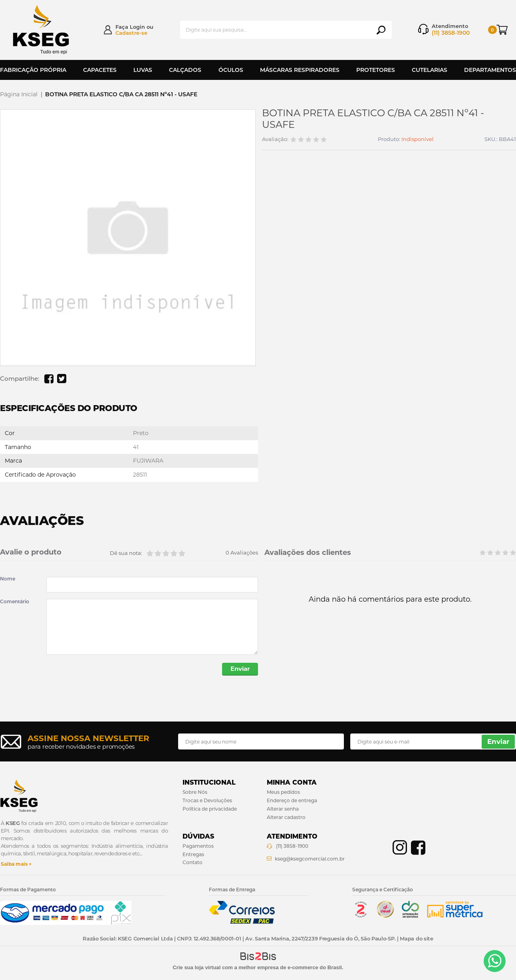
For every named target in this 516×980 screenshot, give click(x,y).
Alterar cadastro (286, 818)
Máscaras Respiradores (300, 70)
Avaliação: (275, 139)
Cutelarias (430, 70)
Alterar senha (283, 809)
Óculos (231, 70)
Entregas (193, 855)
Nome (8, 579)
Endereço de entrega (292, 801)
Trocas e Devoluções (207, 801)
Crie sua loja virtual (196, 968)
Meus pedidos (283, 792)
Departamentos (490, 70)
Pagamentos (198, 846)
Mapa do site (416, 938)
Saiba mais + (16, 864)
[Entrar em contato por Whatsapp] (495, 961)
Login (137, 27)
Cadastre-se (131, 33)
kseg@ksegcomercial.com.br (310, 859)
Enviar (239, 669)
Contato (193, 863)
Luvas (143, 70)
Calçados (185, 70)
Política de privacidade (210, 809)
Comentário (15, 602)
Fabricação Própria (33, 70)
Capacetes (100, 70)
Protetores (376, 70)
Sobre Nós (195, 792)
